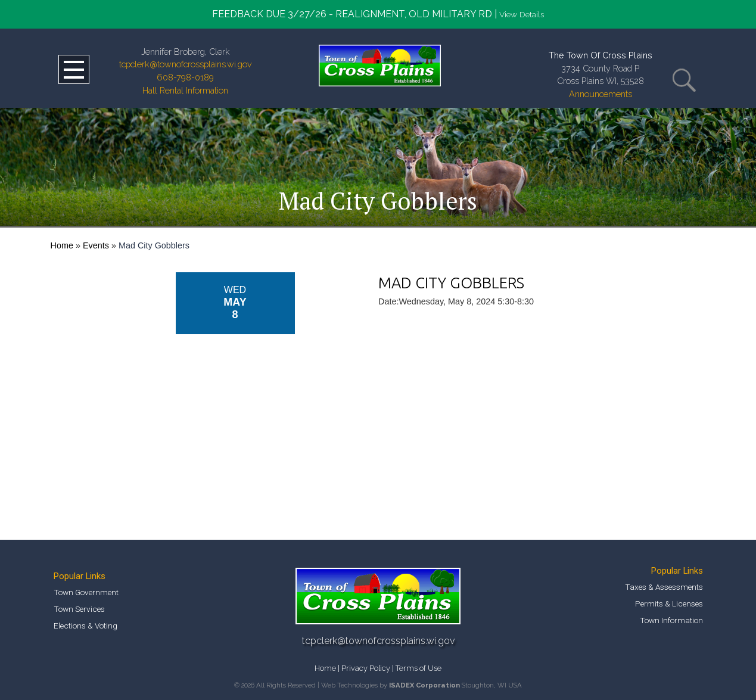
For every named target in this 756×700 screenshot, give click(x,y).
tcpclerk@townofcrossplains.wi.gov (186, 64)
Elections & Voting (85, 626)
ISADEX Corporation (424, 685)
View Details (522, 14)
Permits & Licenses (669, 603)
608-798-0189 (185, 77)
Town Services (79, 609)
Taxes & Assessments (664, 587)
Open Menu (74, 69)
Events (96, 245)
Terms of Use (419, 668)
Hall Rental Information (185, 90)
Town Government (86, 592)
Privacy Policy (366, 668)
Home (62, 245)
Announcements (601, 94)
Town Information (671, 620)
